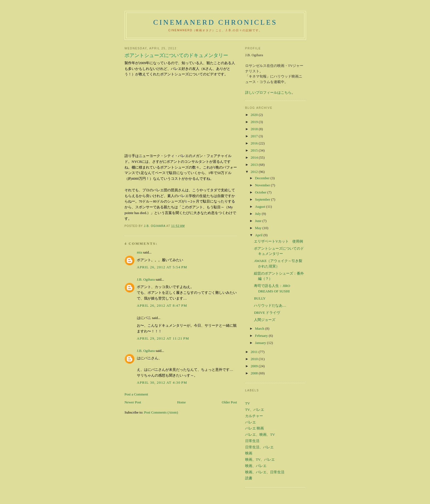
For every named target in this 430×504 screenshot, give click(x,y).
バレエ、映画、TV (260, 435)
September (263, 199)
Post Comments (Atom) (161, 412)
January (261, 343)
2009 (255, 366)
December (263, 178)
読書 (249, 478)
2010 (255, 359)
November (263, 185)
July (258, 214)
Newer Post (133, 402)
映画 (249, 453)
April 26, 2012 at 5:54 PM (162, 267)
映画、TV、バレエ (260, 459)
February (262, 336)
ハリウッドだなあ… (270, 305)
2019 (255, 122)
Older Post (229, 402)
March (260, 328)
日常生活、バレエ (259, 447)
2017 (255, 136)
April (259, 235)
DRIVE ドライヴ (267, 313)
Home (182, 402)
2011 (255, 352)
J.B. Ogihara (146, 279)
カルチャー (254, 416)
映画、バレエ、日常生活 (265, 472)
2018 (255, 129)
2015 (255, 150)
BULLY (260, 298)
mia (140, 252)
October (261, 192)
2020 (255, 115)
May (259, 228)
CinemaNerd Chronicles (215, 22)
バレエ (251, 422)
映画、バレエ (256, 466)
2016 (255, 143)
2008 (255, 373)
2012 (255, 172)
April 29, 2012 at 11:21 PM (163, 338)
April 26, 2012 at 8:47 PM (162, 305)
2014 (255, 157)
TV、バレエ (255, 410)
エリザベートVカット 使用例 (278, 241)
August (261, 207)
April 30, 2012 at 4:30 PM (162, 382)
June (259, 221)
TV (247, 403)
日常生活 (252, 441)
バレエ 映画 (254, 428)
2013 (255, 165)
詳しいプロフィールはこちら (268, 92)
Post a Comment (136, 394)
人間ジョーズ (265, 320)
